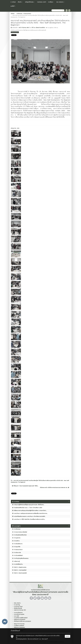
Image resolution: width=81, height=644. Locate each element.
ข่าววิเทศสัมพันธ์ (17, 555)
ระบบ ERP (16, 616)
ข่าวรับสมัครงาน (17, 544)
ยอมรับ (68, 636)
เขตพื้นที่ (13, 6)
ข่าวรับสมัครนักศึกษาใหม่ (19, 535)
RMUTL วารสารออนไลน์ (19, 570)
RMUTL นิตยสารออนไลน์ (19, 573)
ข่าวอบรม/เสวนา (17, 550)
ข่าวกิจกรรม (16, 529)
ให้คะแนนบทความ (15, 32)
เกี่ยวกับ (20, 2)
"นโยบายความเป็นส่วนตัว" (33, 639)
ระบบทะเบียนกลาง (18, 613)
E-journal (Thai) (18, 607)
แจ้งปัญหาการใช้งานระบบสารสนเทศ (22, 621)
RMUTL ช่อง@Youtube (19, 567)
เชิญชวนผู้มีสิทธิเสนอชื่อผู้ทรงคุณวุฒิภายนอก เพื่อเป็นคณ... (28, 505)
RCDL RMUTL (17, 603)
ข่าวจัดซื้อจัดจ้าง (17, 564)
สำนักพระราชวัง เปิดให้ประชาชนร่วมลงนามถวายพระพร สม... (54, 488)
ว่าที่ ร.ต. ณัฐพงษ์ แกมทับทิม (38, 28)
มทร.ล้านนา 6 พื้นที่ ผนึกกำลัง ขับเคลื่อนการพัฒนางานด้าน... (29, 519)
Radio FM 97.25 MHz (19, 624)
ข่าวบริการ (16, 541)
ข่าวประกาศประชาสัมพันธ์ (20, 532)
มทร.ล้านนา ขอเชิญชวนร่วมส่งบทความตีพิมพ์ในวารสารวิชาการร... (30, 513)
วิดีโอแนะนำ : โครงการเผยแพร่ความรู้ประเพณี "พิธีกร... (25, 486)
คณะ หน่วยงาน (61, 2)
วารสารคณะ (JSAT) (42, 2)
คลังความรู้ (16, 561)
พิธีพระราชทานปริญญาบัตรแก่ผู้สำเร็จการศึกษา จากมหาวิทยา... (29, 510)
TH (67, 10)
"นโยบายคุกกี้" (45, 639)
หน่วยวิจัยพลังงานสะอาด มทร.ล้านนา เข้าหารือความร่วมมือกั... (29, 516)
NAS (18, 128)
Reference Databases (19, 627)
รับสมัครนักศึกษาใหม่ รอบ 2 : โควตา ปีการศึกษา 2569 (27, 508)
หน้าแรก (13, 2)
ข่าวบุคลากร (16, 538)
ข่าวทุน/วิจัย (16, 547)
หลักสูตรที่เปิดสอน (30, 2)
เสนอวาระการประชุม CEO (20, 610)
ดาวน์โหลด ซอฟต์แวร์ (19, 626)
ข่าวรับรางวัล (16, 553)
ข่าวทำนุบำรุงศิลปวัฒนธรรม (20, 558)
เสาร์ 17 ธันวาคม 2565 (24, 28)
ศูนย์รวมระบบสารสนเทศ (20, 620)
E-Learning (17, 605)
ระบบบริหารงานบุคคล (19, 614)
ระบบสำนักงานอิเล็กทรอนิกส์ (21, 618)
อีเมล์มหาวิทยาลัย (18, 608)
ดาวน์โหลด (51, 2)
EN (69, 10)
